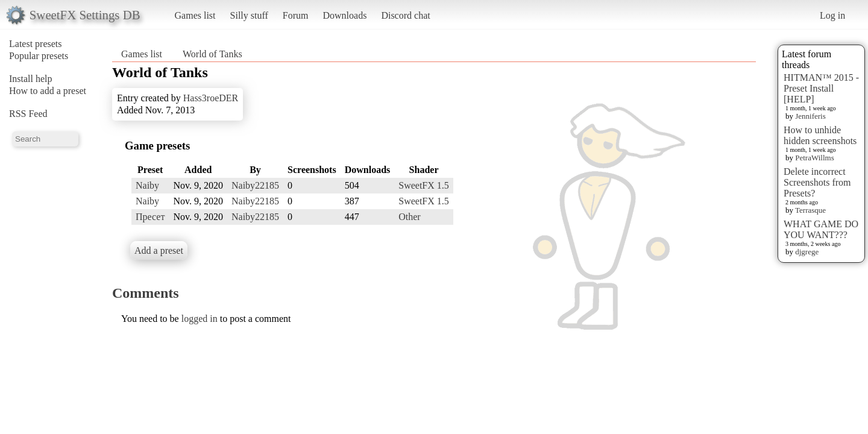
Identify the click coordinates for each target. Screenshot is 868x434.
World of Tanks (212, 54)
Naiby (147, 185)
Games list (195, 15)
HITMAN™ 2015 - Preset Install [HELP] (821, 88)
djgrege (807, 252)
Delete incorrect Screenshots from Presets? (817, 182)
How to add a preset (48, 91)
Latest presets (36, 44)
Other (409, 217)
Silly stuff (249, 15)
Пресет (150, 217)
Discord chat (405, 15)
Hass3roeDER (211, 98)
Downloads (344, 15)
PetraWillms (814, 158)
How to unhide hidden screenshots (820, 135)
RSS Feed (28, 114)
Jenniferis (810, 116)
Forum (296, 15)
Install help (31, 79)
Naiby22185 (255, 185)
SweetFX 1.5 (424, 185)
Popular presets (39, 56)
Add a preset (159, 250)
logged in (200, 319)
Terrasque (810, 210)
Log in (832, 15)
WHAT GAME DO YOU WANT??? (821, 229)
